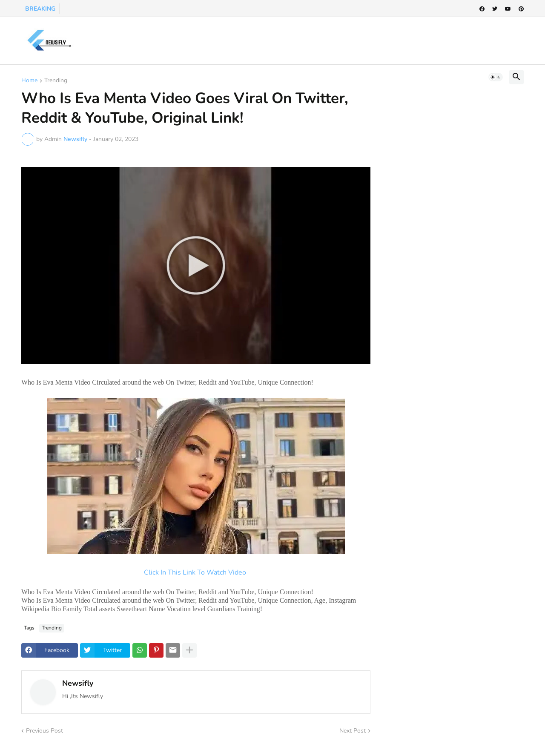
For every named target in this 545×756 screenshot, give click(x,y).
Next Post (353, 731)
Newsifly (78, 683)
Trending (56, 81)
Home (29, 81)
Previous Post (44, 731)
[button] (496, 77)
